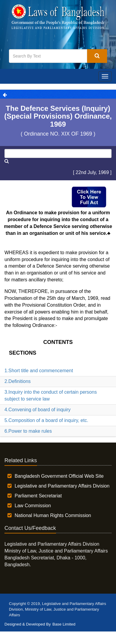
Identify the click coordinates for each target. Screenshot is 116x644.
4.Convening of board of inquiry (37, 410)
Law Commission (33, 506)
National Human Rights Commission (53, 515)
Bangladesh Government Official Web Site (59, 476)
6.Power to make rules (28, 431)
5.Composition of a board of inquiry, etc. (46, 420)
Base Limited (64, 624)
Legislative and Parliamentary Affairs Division (62, 486)
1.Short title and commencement (39, 371)
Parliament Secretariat (38, 496)
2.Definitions (18, 381)
